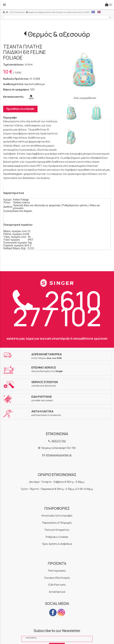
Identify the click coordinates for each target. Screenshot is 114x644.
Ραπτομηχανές (57, 571)
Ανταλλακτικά (57, 592)
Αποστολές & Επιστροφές (57, 516)
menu (4, 5)
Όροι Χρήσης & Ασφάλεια (57, 544)
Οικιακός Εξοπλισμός (57, 578)
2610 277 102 (57, 308)
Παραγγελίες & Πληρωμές (57, 523)
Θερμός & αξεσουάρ (59, 34)
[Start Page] (57, 5)
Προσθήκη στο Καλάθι (20, 109)
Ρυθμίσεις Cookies (57, 537)
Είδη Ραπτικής (57, 585)
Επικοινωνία (17, 12)
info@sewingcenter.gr (59, 455)
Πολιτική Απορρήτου (57, 530)
